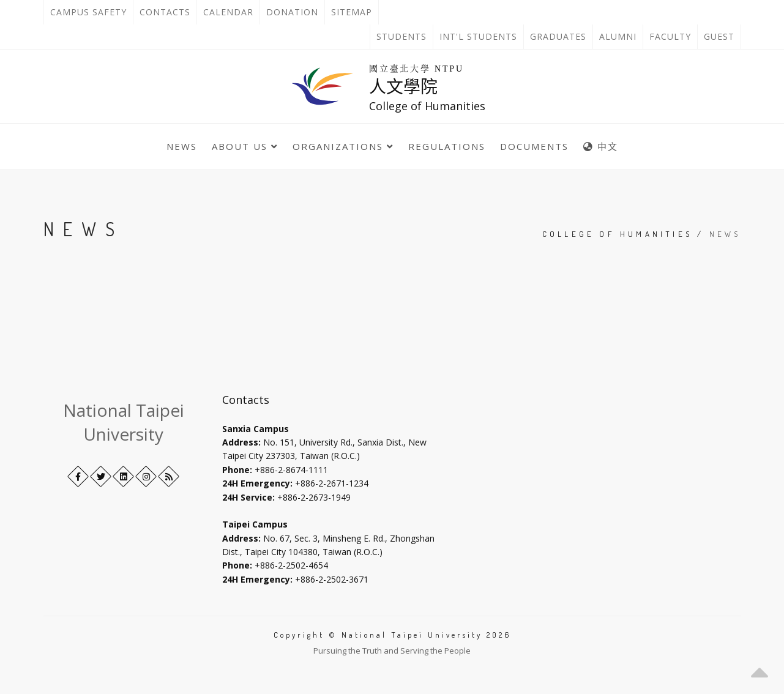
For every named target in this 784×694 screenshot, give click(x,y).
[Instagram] (146, 476)
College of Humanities (617, 234)
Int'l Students (478, 36)
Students (401, 36)
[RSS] (169, 476)
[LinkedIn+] (123, 476)
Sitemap (352, 12)
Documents (534, 146)
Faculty (670, 36)
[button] (760, 670)
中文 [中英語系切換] (601, 146)
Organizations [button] (343, 146)
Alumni (618, 36)
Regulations (447, 146)
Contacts (168, 12)
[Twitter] (101, 476)
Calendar (228, 12)
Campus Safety (88, 12)
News (182, 146)
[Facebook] (78, 476)
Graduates (561, 37)
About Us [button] (245, 146)
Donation (295, 12)
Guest (719, 36)
